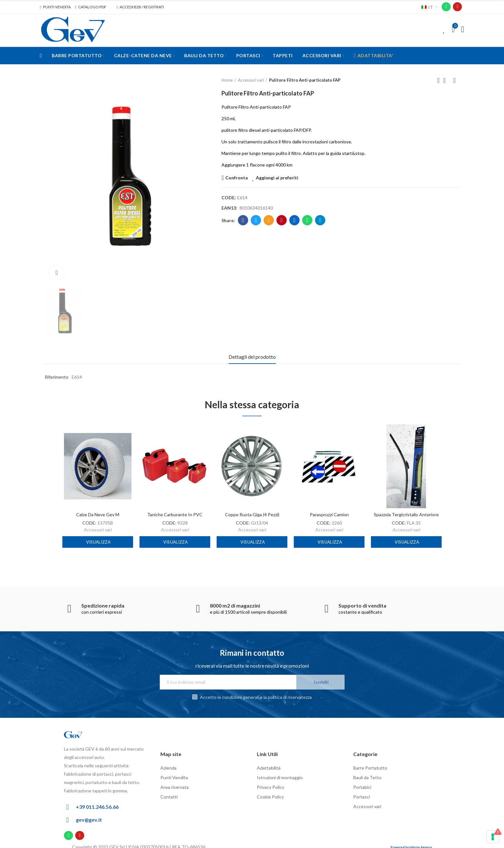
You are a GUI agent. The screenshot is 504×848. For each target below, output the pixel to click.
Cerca (337, 30)
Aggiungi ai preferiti (277, 178)
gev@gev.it (89, 813)
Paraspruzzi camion (329, 514)
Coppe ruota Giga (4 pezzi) (252, 514)
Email (269, 220)
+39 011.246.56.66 (97, 800)
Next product (455, 80)
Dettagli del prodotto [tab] (252, 357)
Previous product (438, 80)
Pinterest (282, 220)
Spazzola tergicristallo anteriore (406, 514)
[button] (55, 7)
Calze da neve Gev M (98, 514)
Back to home (446, 80)
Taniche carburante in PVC (175, 514)
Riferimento (57, 377)
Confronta (237, 178)
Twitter (256, 220)
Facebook (243, 220)
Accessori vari (98, 530)
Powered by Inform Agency (411, 841)
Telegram (320, 220)
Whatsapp (307, 220)
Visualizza (98, 542)
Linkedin (295, 220)
